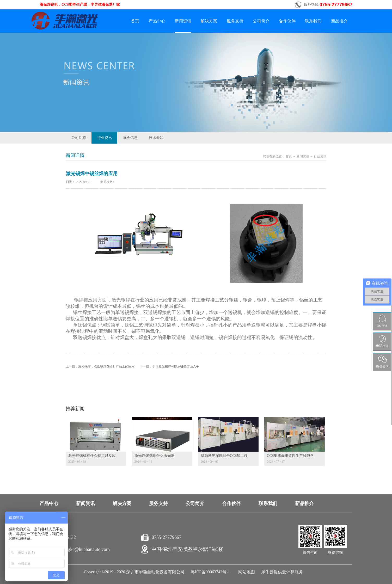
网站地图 (246, 572)
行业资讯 (320, 156)
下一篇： (169, 366)
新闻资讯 (303, 156)
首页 (135, 21)
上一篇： (100, 366)
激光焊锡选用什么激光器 (155, 456)
